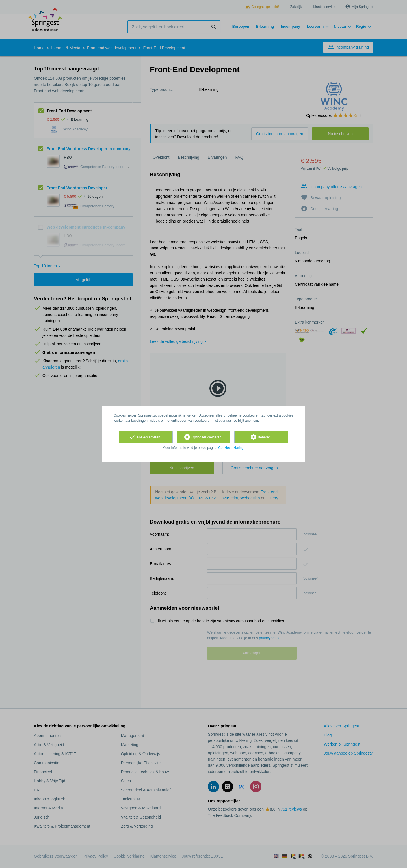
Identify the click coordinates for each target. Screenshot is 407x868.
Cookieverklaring (231, 448)
